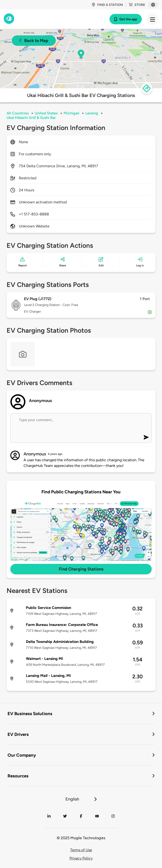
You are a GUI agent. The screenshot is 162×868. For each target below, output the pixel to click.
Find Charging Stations (81, 569)
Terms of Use (81, 850)
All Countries (18, 113)
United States (46, 113)
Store (137, 5)
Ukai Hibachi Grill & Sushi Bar (31, 118)
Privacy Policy (81, 858)
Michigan (71, 113)
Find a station (107, 5)
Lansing (92, 113)
